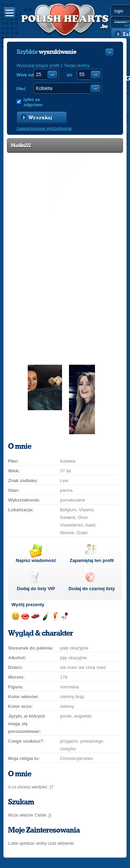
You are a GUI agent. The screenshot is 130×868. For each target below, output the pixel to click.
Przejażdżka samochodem (35, 616)
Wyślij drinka (55, 616)
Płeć (21, 89)
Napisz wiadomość (36, 560)
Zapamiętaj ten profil (92, 560)
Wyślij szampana (45, 616)
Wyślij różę (65, 616)
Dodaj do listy (36, 589)
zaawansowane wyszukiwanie (44, 129)
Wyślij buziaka (25, 616)
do (70, 75)
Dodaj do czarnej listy (92, 589)
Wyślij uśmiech (15, 616)
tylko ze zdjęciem (33, 102)
